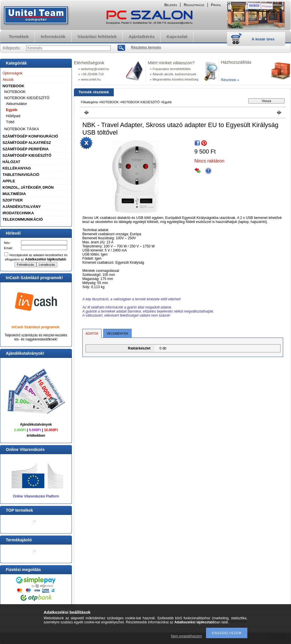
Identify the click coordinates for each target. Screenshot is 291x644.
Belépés (171, 5)
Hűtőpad (13, 116)
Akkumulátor (17, 104)
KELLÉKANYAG (17, 168)
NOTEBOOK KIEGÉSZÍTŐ (27, 98)
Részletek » (230, 80)
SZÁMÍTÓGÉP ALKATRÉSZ (27, 143)
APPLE (9, 181)
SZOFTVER (13, 200)
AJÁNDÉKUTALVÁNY (22, 207)
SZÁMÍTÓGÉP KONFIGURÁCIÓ (30, 136)
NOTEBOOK (14, 86)
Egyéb (12, 110)
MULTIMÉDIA (14, 194)
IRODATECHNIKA (18, 213)
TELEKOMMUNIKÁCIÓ (23, 219)
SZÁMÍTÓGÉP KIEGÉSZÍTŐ (27, 155)
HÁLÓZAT (11, 162)
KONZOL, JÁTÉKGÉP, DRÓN (28, 187)
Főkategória (89, 102)
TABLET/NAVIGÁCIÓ (21, 175)
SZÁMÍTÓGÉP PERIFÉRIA (26, 149)
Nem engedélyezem (186, 636)
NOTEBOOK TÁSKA (22, 129)
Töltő (10, 122)
